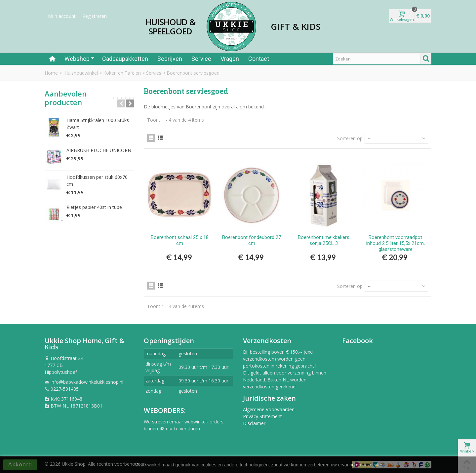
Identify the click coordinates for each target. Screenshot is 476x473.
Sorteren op (350, 138)
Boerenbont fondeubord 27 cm (252, 240)
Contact (259, 59)
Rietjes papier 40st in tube (94, 207)
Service (201, 59)
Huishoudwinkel (81, 73)
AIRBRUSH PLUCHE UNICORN (99, 150)
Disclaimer (254, 423)
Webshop (79, 59)
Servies (154, 73)
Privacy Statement (262, 416)
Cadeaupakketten (125, 59)
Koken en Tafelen (122, 73)
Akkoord (20, 465)
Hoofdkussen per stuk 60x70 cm (97, 180)
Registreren (95, 16)
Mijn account (62, 16)
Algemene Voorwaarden (269, 409)
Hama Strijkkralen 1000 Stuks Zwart (98, 124)
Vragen (230, 59)
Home (51, 73)
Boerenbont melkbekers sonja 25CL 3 (324, 240)
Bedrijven (170, 59)
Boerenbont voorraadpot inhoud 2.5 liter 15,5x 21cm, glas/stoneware (396, 243)
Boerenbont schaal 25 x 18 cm (180, 240)
